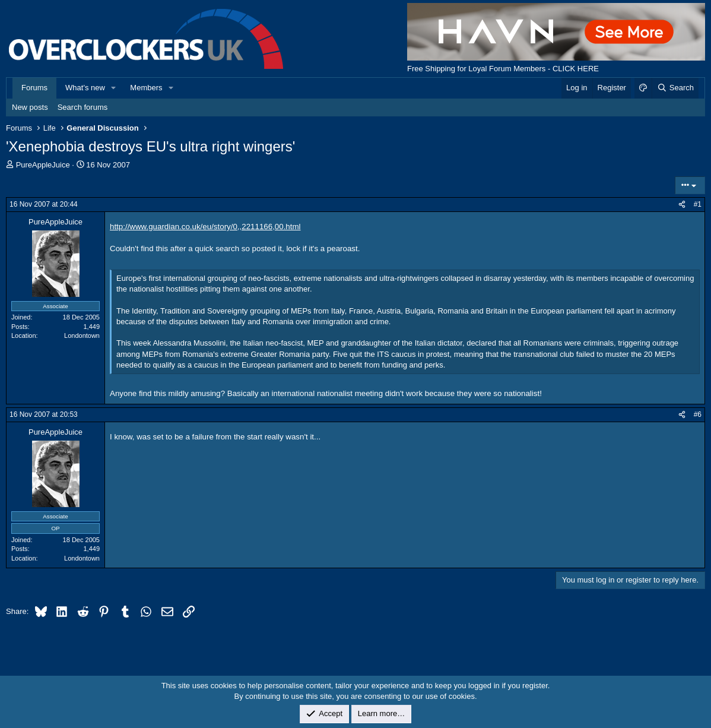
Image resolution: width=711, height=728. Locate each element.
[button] (114, 88)
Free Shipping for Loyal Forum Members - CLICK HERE (503, 69)
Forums (34, 88)
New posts (30, 107)
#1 (698, 204)
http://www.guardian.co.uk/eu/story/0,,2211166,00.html (205, 227)
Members (146, 88)
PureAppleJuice (43, 165)
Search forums (83, 107)
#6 (698, 414)
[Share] (682, 205)
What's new (85, 88)
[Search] (675, 88)
